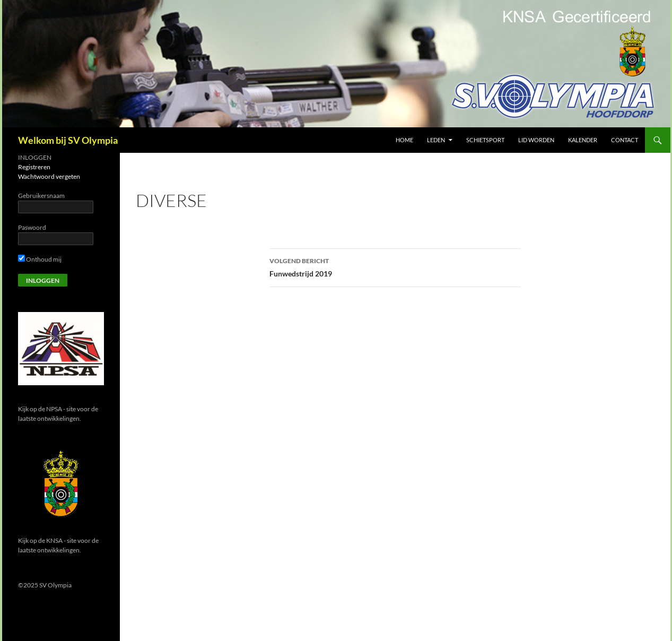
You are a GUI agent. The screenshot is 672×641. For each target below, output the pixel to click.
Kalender (583, 140)
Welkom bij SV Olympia (68, 140)
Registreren (34, 167)
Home (404, 140)
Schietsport (485, 140)
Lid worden (536, 140)
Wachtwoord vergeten (49, 176)
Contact (625, 140)
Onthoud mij (40, 259)
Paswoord (32, 227)
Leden (436, 140)
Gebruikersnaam (41, 196)
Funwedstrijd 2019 (395, 266)
